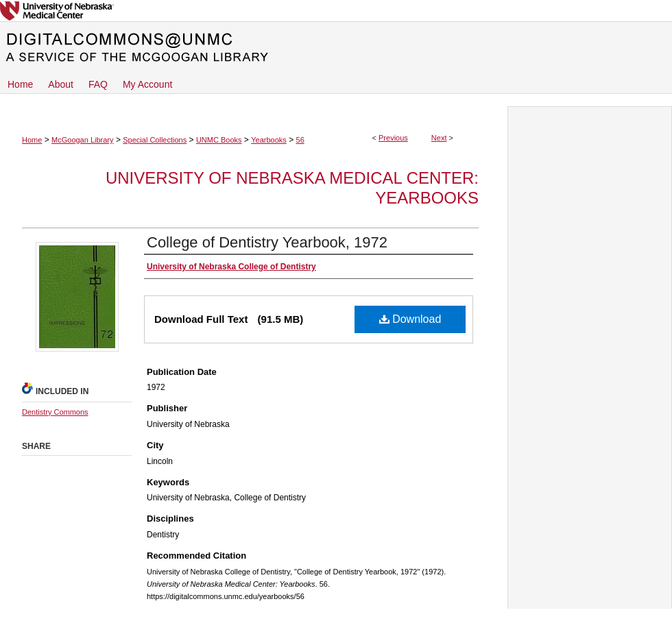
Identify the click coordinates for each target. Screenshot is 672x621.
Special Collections (155, 140)
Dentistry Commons (55, 412)
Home (32, 140)
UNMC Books (219, 140)
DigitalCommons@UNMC (336, 48)
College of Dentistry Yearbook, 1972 (267, 242)
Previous (393, 138)
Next (439, 138)
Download (410, 319)
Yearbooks (269, 140)
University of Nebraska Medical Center (336, 11)
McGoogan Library (83, 140)
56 (300, 140)
